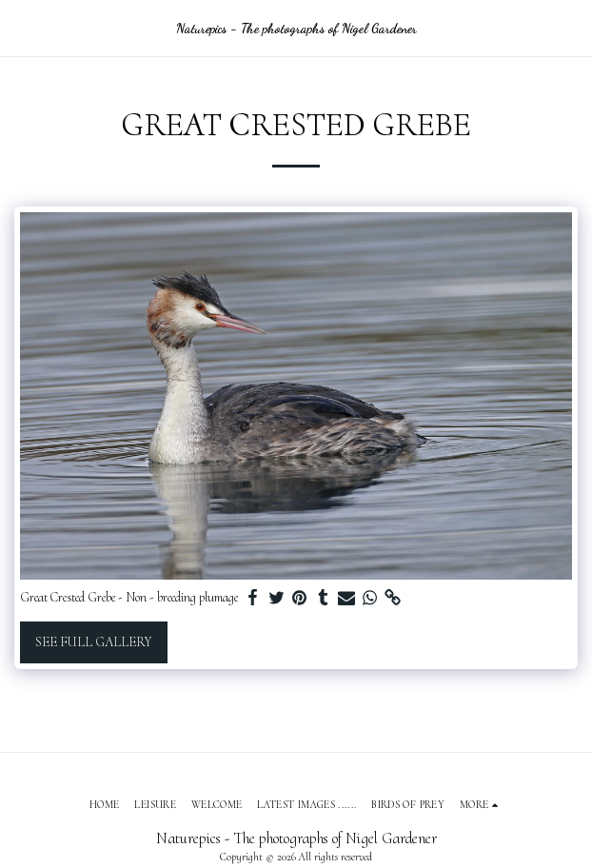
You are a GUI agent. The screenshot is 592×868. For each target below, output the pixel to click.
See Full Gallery (93, 642)
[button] (21, 28)
